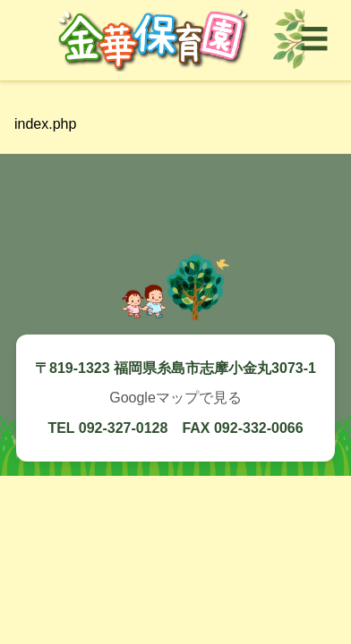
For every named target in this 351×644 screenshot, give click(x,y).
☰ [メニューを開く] (314, 39)
